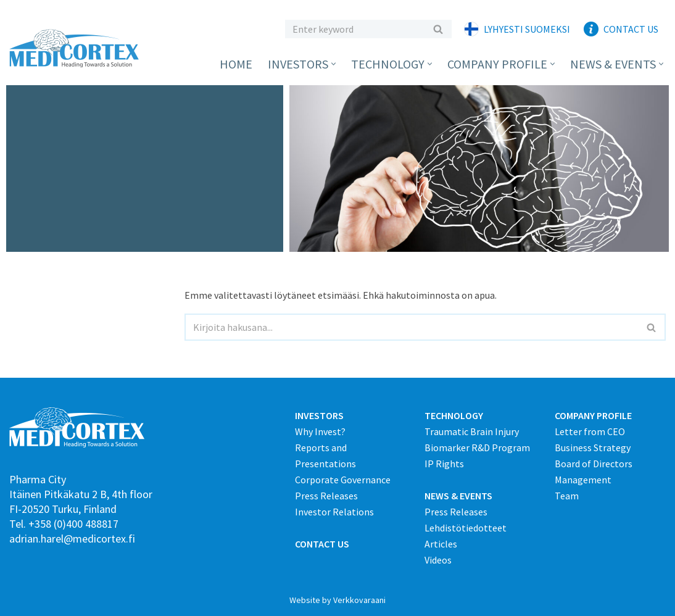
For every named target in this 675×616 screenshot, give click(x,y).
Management (583, 480)
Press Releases (326, 496)
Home (236, 64)
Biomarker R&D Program (477, 447)
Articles (441, 544)
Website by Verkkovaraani (337, 600)
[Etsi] (354, 29)
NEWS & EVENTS (458, 496)
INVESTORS (319, 415)
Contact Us (631, 29)
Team (567, 496)
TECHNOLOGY (454, 415)
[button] (333, 64)
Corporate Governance (343, 480)
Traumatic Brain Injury (472, 431)
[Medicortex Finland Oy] (77, 48)
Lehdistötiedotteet (466, 528)
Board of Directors (594, 464)
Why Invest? (320, 431)
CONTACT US (322, 544)
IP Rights (444, 464)
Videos (438, 560)
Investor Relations (334, 512)
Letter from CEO (590, 431)
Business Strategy (593, 447)
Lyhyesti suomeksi (527, 29)
